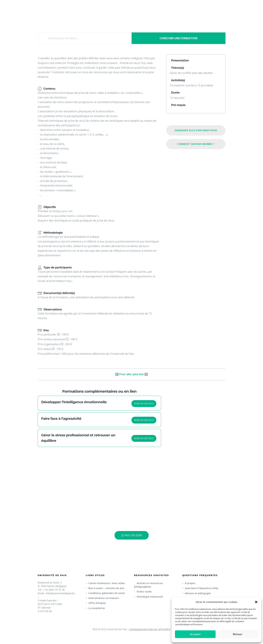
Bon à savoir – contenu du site (106, 588)
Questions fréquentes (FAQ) (202, 588)
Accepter (195, 634)
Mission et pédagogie (198, 593)
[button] (256, 602)
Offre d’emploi (97, 603)
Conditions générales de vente (107, 593)
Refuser (238, 634)
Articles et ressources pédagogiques (149, 585)
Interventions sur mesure (104, 598)
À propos (190, 583)
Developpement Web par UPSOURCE (150, 629)
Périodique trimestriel (150, 597)
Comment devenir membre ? (196, 144)
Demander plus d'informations (196, 130)
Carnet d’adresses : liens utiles (107, 583)
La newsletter (97, 608)
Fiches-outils (144, 592)
